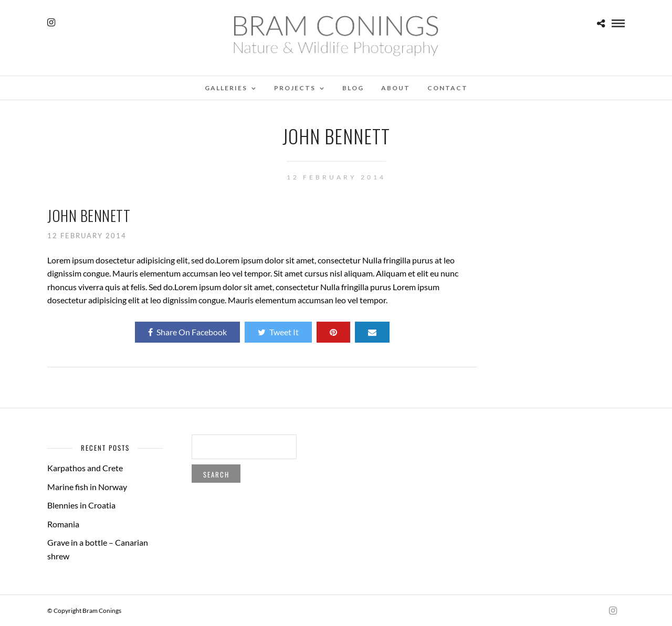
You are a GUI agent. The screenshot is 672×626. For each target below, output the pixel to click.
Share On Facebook (187, 332)
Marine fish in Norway (87, 487)
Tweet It (278, 332)
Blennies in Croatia (81, 505)
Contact (448, 88)
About (396, 88)
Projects (295, 88)
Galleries (226, 88)
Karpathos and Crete (85, 468)
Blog (353, 88)
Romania (63, 524)
